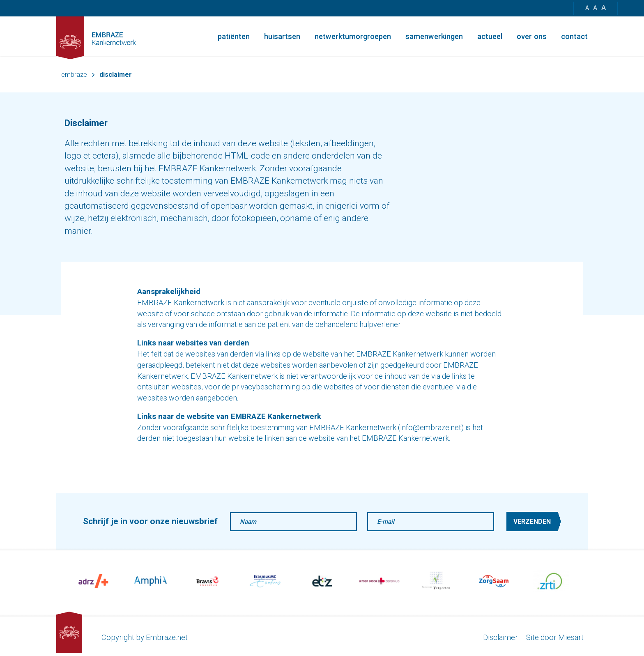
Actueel (490, 36)
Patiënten (234, 36)
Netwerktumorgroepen (353, 36)
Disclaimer (500, 637)
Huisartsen (282, 36)
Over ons (532, 36)
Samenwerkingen (434, 36)
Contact (574, 36)
